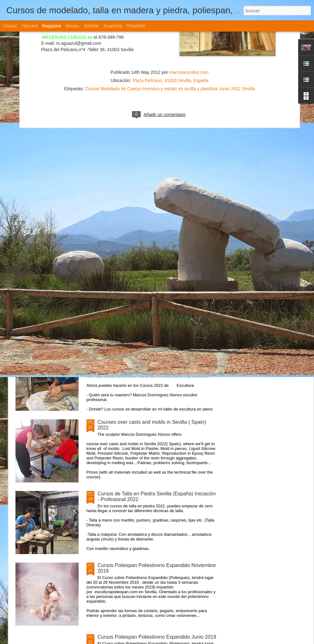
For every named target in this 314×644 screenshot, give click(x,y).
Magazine (52, 26)
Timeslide (136, 26)
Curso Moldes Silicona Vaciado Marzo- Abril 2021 (153, 279)
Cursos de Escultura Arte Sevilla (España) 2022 (151, 350)
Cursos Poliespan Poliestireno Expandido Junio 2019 (157, 637)
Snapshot (113, 26)
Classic (10, 26)
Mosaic (72, 26)
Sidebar (92, 26)
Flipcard (30, 26)
